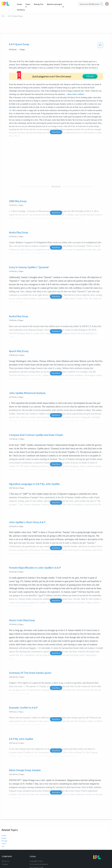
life (10, 105)
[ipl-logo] (6, 5)
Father (4, 838)
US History (69, 4)
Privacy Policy (35, 865)
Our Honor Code (37, 862)
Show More (56, 126)
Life (3, 841)
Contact (5, 859)
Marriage (4, 835)
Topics (28, 4)
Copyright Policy (36, 856)
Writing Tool (39, 4)
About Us (6, 856)
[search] (101, 4)
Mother (4, 833)
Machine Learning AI (54, 4)
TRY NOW (90, 71)
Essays (20, 4)
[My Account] (108, 4)
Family (4, 830)
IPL (3, 11)
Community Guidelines (39, 859)
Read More (56, 207)
